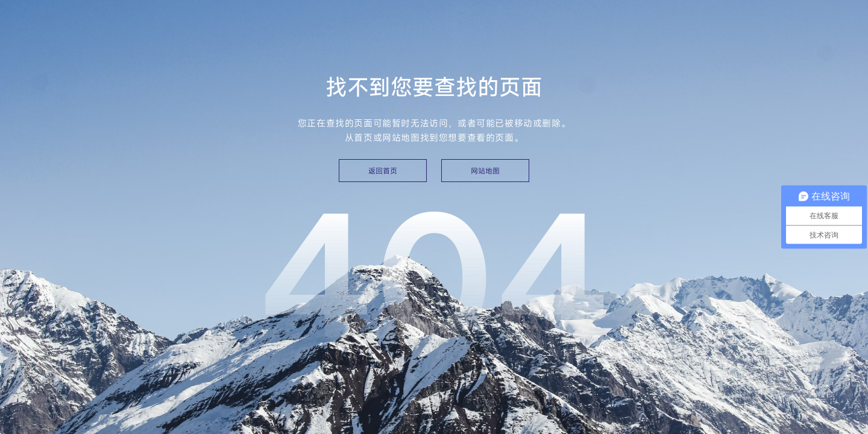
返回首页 (383, 171)
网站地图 (485, 171)
